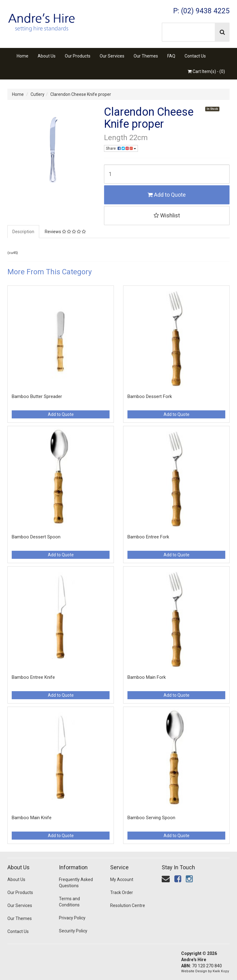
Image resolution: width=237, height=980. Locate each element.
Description (23, 232)
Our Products (78, 56)
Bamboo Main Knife (32, 818)
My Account (122, 879)
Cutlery (37, 94)
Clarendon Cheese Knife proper (81, 94)
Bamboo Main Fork (147, 677)
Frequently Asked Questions (76, 883)
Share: (121, 148)
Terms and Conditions (69, 902)
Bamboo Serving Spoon (151, 818)
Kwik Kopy (221, 971)
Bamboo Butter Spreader (37, 396)
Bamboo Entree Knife (33, 677)
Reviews (65, 232)
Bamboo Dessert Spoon (36, 537)
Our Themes (146, 56)
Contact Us (195, 56)
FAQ (171, 56)
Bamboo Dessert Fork (150, 396)
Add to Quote (167, 195)
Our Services (112, 56)
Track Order (122, 892)
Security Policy (73, 931)
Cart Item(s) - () (206, 71)
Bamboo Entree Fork (148, 537)
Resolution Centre (128, 905)
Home (23, 56)
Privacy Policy (72, 918)
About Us (47, 56)
